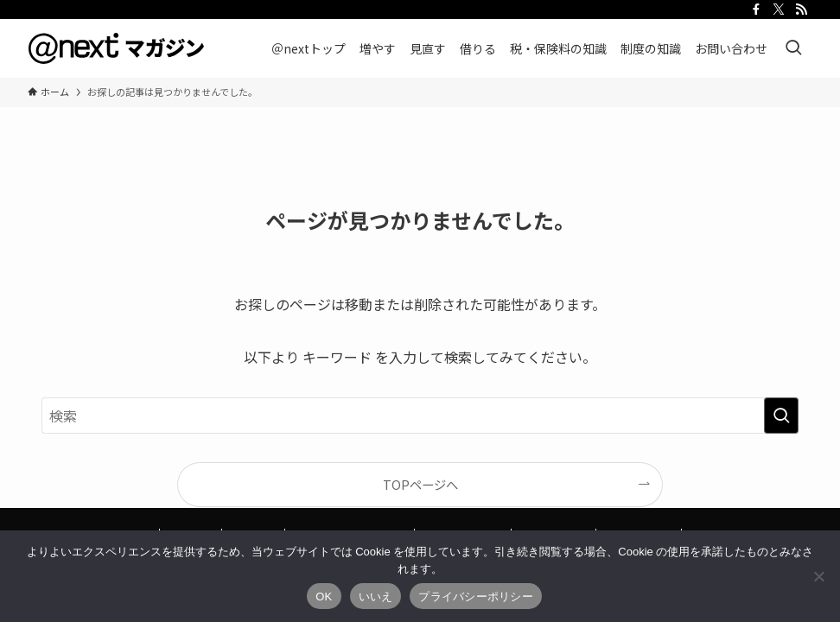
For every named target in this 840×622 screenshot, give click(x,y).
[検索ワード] (420, 416)
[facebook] (756, 10)
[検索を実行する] (781, 416)
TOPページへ (420, 484)
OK (324, 597)
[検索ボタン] (793, 48)
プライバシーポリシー (476, 597)
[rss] (801, 10)
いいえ (376, 597)
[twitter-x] (779, 10)
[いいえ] (818, 576)
